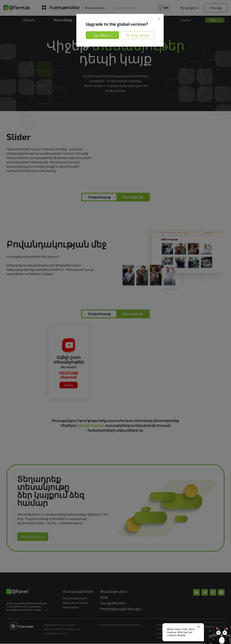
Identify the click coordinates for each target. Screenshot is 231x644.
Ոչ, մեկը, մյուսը (138, 35)
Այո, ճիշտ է (102, 35)
